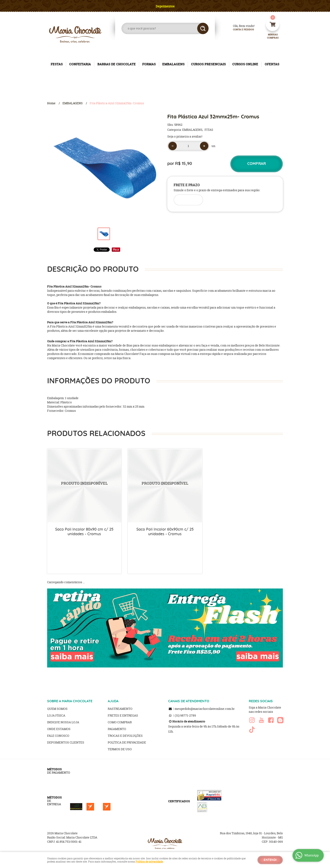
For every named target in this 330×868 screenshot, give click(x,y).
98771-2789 (185, 715)
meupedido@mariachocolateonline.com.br (205, 709)
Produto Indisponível (84, 486)
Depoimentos (165, 6)
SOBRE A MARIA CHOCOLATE (70, 701)
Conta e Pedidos (240, 30)
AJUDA (113, 701)
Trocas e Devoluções (125, 736)
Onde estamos (59, 729)
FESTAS (57, 64)
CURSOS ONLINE (245, 64)
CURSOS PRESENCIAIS (208, 64)
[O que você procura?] (203, 28)
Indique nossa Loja (63, 722)
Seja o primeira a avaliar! (185, 136)
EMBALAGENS (173, 64)
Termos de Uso (120, 749)
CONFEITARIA (80, 64)
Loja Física (56, 715)
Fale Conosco (58, 736)
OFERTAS (272, 64)
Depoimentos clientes (66, 742)
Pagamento (117, 729)
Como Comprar (120, 722)
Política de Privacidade (127, 742)
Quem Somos (57, 709)
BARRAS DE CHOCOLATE (117, 64)
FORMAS (149, 64)
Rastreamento (120, 709)
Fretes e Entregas (123, 715)
